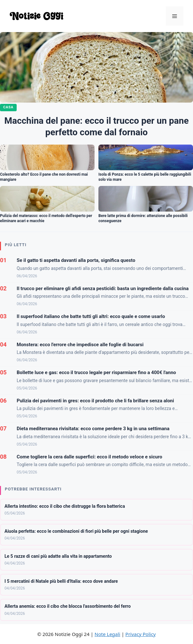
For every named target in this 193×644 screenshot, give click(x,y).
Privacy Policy (141, 634)
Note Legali (107, 634)
